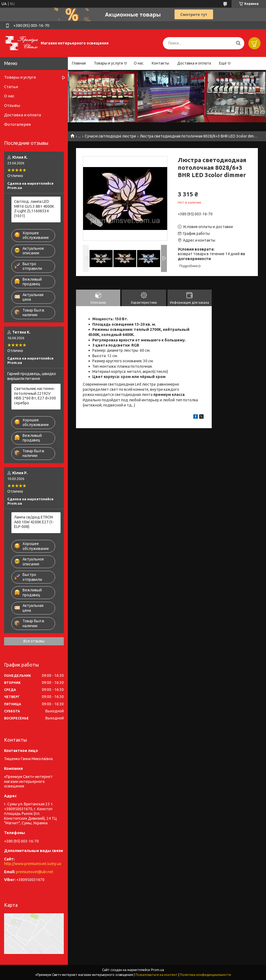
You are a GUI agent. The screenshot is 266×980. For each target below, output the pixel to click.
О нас (139, 63)
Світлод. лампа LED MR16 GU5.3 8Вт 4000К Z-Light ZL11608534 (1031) (34, 209)
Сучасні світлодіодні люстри (110, 136)
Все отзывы (34, 641)
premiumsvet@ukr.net (35, 872)
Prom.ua (157, 970)
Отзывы (12, 105)
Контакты (160, 63)
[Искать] (238, 43)
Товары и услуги (108, 63)
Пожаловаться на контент (156, 975)
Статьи (11, 87)
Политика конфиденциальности (205, 975)
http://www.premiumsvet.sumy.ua (33, 864)
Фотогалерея (17, 124)
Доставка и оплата (194, 63)
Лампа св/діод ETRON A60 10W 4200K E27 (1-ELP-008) (34, 522)
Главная (79, 63)
